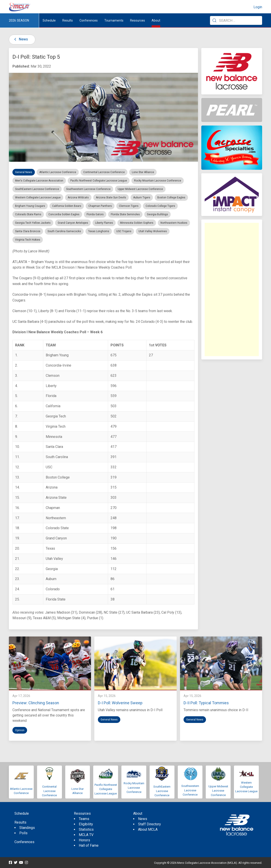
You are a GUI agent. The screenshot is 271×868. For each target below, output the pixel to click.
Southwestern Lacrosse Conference (190, 790)
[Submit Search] (214, 20)
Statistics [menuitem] (86, 829)
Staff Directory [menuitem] (149, 824)
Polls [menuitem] (23, 833)
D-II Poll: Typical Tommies (206, 703)
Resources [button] (137, 20)
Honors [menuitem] (84, 840)
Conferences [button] (89, 20)
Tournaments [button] (114, 20)
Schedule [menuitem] (49, 20)
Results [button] (68, 20)
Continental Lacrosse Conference (49, 791)
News (20, 39)
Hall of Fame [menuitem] (89, 845)
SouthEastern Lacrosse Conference (162, 791)
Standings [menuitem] (27, 828)
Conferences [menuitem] (24, 842)
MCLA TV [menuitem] (86, 835)
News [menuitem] (143, 819)
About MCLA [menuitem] (148, 829)
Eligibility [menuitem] (86, 824)
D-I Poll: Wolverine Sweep (120, 703)
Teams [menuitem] (84, 819)
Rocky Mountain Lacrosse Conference (134, 788)
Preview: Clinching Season (36, 703)
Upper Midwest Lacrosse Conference (218, 791)
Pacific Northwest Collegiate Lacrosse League (106, 789)
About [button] (156, 20)
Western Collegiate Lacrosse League (246, 787)
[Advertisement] (232, 289)
